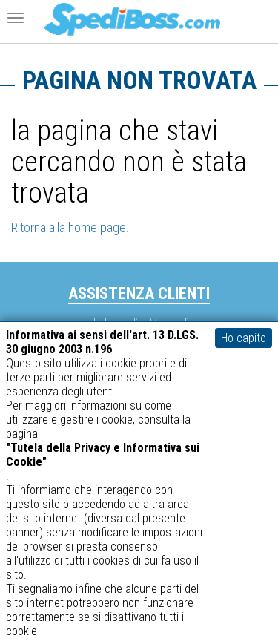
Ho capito (244, 338)
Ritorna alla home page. (70, 227)
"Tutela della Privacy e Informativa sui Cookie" (103, 455)
